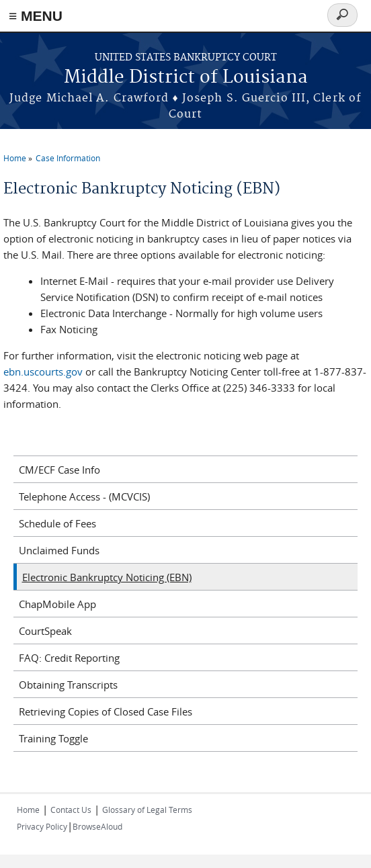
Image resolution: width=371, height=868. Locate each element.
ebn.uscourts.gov (43, 372)
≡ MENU (36, 16)
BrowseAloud (97, 826)
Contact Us (71, 810)
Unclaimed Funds (59, 550)
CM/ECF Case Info (59, 470)
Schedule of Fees (57, 523)
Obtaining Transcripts (68, 685)
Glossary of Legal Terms (147, 810)
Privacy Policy (42, 826)
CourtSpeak (45, 631)
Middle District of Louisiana (186, 78)
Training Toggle (53, 738)
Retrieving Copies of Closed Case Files (106, 711)
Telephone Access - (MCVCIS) (84, 496)
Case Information (68, 158)
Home (15, 158)
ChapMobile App (57, 604)
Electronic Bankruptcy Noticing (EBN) (107, 577)
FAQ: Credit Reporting (69, 658)
